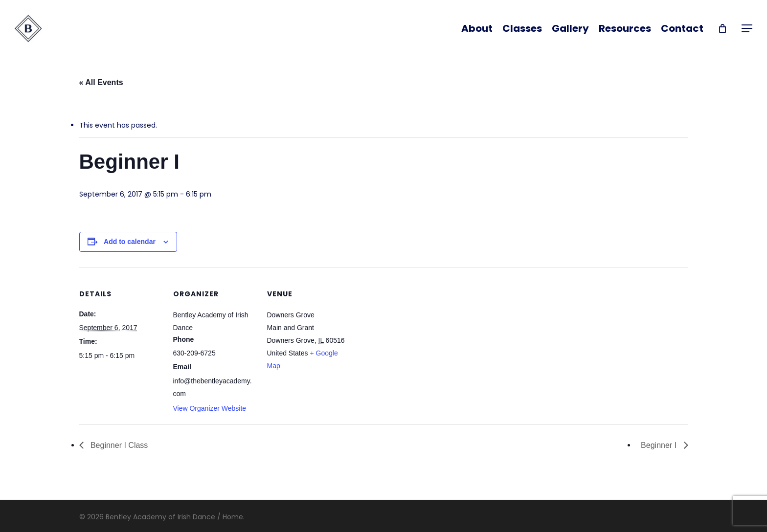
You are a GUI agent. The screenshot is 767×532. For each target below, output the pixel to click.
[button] (747, 29)
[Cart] (722, 28)
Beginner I (660, 445)
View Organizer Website (210, 408)
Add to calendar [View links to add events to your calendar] (130, 242)
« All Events (101, 82)
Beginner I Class (118, 445)
